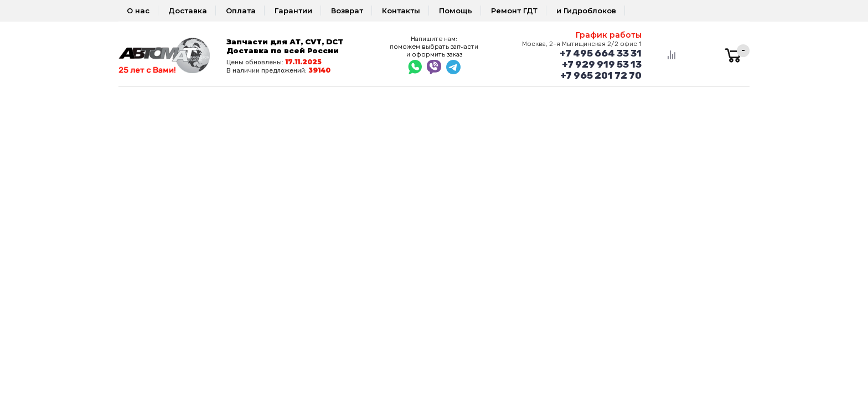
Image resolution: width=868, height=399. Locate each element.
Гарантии (293, 11)
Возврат (347, 11)
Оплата (241, 11)
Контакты (401, 11)
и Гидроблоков (586, 11)
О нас (138, 11)
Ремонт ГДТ (514, 11)
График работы (609, 35)
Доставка (188, 11)
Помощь (456, 11)
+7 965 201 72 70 (601, 75)
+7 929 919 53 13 (602, 64)
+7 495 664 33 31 (601, 53)
